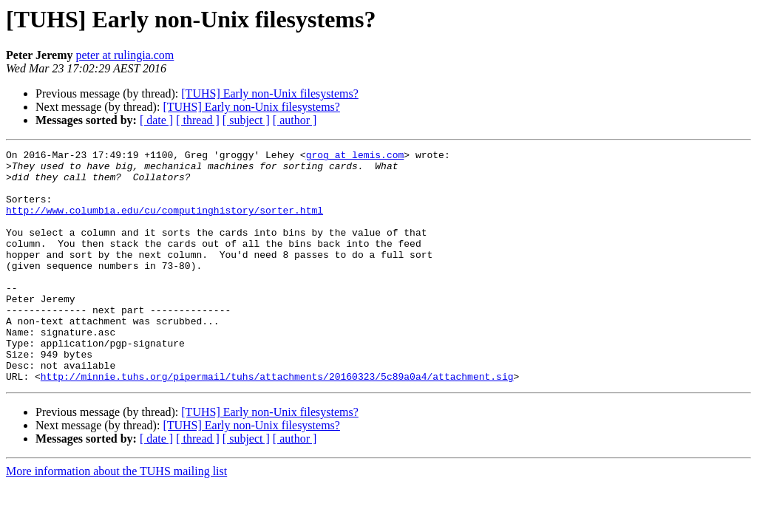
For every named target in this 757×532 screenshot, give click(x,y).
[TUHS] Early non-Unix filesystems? (270, 93)
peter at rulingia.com (125, 55)
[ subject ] (246, 120)
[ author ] (295, 120)
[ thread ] (198, 120)
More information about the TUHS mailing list (116, 518)
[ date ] (156, 120)
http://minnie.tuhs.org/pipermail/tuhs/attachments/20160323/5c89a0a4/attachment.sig (277, 423)
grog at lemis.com (355, 157)
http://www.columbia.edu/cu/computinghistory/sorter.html (164, 223)
